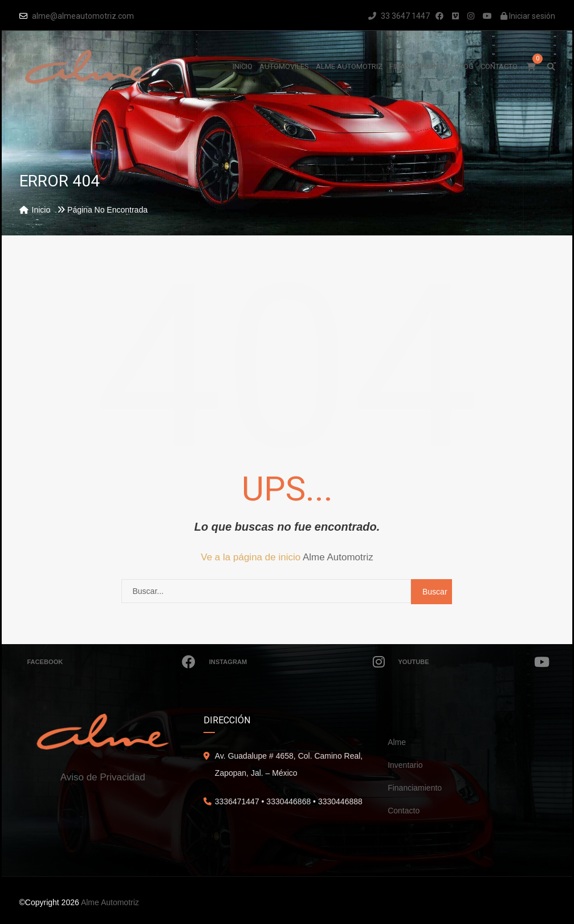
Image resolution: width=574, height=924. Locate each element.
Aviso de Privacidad (103, 777)
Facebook (112, 662)
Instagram (297, 662)
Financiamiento (415, 788)
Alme (397, 742)
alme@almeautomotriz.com (83, 16)
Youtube (474, 662)
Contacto (404, 811)
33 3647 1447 (399, 16)
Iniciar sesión (528, 16)
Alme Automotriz (338, 557)
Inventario (405, 765)
